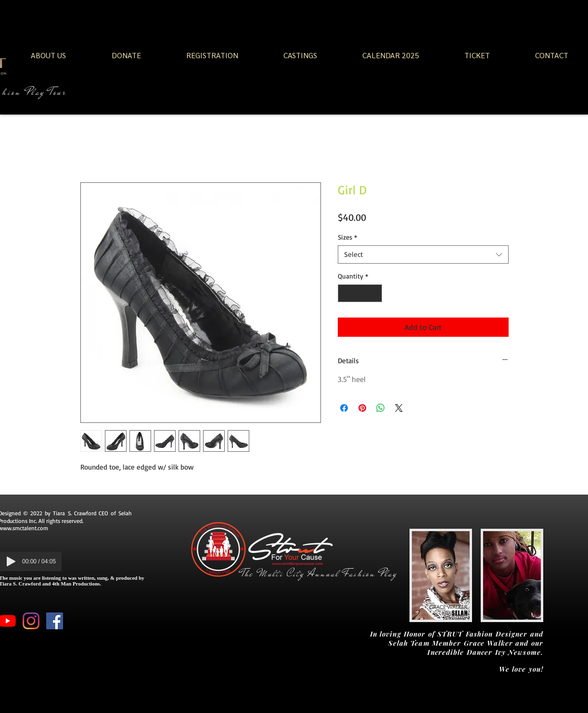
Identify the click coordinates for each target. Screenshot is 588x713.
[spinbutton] (360, 293)
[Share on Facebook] (344, 408)
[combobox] (423, 255)
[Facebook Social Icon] (55, 621)
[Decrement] (345, 293)
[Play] (11, 561)
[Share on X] (399, 408)
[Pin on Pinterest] (362, 408)
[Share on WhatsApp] (381, 408)
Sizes (347, 237)
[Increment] (375, 293)
